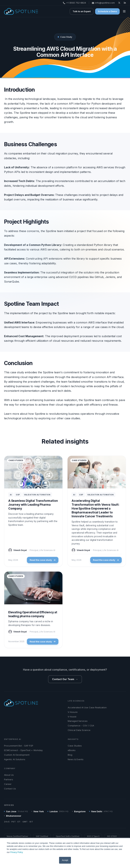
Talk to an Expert (82, 11)
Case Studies (75, 746)
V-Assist (72, 717)
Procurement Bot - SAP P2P (19, 746)
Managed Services (78, 721)
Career (8, 784)
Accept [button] (65, 860)
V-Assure (73, 712)
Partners (9, 779)
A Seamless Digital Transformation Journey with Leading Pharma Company (33, 505)
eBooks (72, 750)
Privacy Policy (17, 852)
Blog (70, 755)
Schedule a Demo (107, 11)
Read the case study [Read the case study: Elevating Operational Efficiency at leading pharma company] (43, 642)
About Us (9, 775)
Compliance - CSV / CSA (81, 726)
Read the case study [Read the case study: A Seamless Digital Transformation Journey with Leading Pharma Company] (43, 560)
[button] (124, 11)
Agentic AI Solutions (15, 759)
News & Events (76, 759)
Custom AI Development (17, 755)
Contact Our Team (65, 679)
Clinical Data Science (79, 730)
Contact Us (10, 789)
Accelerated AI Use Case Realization (87, 707)
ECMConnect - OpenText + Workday (23, 750)
